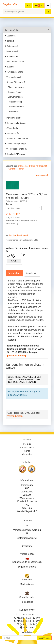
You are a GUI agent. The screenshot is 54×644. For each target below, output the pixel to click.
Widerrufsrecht (27, 498)
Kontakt (27, 444)
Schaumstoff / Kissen (15, 123)
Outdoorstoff (12, 46)
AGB (27, 488)
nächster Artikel (41, 175)
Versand (27, 495)
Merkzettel (27, 454)
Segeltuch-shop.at (27, 567)
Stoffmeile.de (27, 584)
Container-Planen (15, 107)
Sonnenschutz (12, 56)
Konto (27, 451)
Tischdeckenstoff (13, 77)
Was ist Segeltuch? (27, 511)
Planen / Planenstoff (15, 82)
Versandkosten (15, 416)
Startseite (22, 166)
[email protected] (16, 356)
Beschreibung (14, 273)
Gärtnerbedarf (12, 128)
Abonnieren (44, 638)
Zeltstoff (10, 41)
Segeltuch (10, 36)
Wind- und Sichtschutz (16, 62)
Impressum (27, 485)
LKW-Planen (13, 112)
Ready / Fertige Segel (16, 144)
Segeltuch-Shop (11, 4)
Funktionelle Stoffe (14, 72)
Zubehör (10, 67)
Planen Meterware (15, 87)
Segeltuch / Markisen (15, 154)
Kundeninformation (27, 501)
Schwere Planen (15, 97)
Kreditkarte (27, 546)
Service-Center (27, 448)
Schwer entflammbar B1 (17, 139)
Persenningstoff (13, 118)
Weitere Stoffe (12, 133)
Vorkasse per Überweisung (27, 530)
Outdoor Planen (14, 92)
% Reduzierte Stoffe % (16, 149)
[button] (48, 5)
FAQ (27, 505)
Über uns (27, 508)
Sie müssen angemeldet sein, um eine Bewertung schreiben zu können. (25, 379)
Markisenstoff (12, 51)
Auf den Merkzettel (18, 235)
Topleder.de (27, 602)
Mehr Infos (29, 628)
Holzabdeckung (14, 102)
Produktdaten (32, 273)
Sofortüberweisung (27, 538)
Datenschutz (27, 492)
